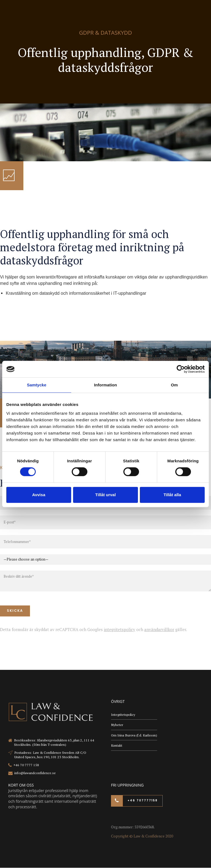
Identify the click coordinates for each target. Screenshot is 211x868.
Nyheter (117, 725)
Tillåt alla (172, 495)
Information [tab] (105, 385)
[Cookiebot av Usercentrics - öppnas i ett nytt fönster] (181, 369)
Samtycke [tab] (37, 385)
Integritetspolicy (123, 715)
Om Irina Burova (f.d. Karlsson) (134, 736)
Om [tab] (174, 385)
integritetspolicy (120, 629)
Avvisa (39, 495)
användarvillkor (159, 629)
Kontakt (117, 746)
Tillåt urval (106, 495)
